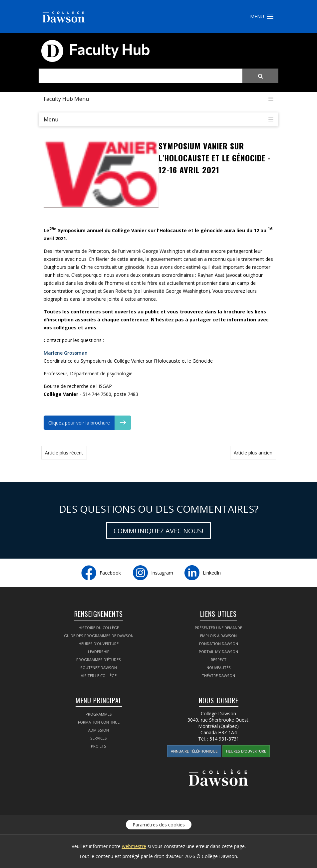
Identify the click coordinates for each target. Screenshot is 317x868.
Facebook (110, 573)
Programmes (99, 714)
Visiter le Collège (99, 676)
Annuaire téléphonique (194, 751)
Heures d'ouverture (99, 644)
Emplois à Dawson (218, 636)
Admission (99, 730)
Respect (219, 660)
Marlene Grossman (66, 353)
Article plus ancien (253, 453)
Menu (270, 17)
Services (99, 738)
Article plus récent (64, 453)
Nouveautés (219, 668)
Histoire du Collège (99, 628)
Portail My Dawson (218, 652)
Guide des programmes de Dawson (99, 636)
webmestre (134, 846)
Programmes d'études (99, 660)
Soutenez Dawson (99, 668)
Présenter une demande (218, 628)
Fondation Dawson (219, 644)
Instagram (162, 573)
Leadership (99, 652)
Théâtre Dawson (218, 676)
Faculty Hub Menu (66, 99)
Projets (99, 746)
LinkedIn (212, 573)
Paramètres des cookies (159, 825)
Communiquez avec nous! (158, 531)
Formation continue (99, 722)
